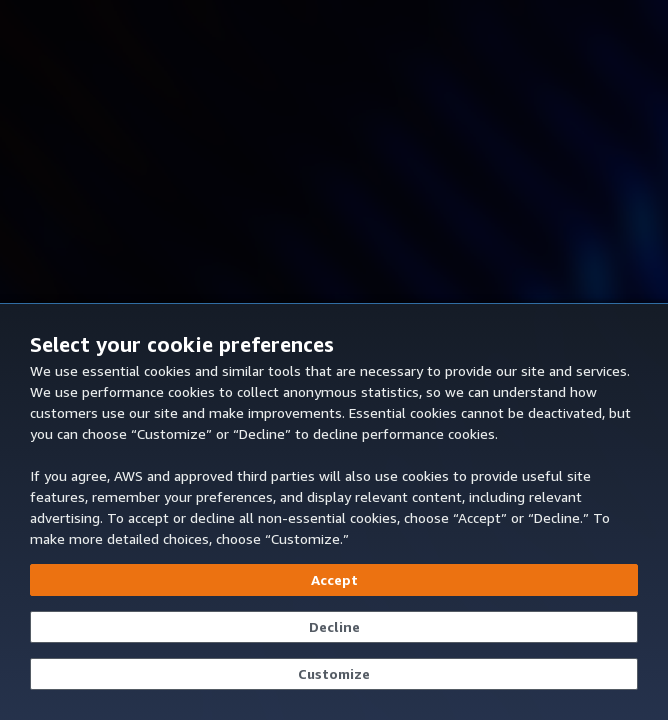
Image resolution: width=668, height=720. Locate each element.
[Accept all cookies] (334, 580)
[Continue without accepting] (334, 627)
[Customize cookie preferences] (334, 674)
